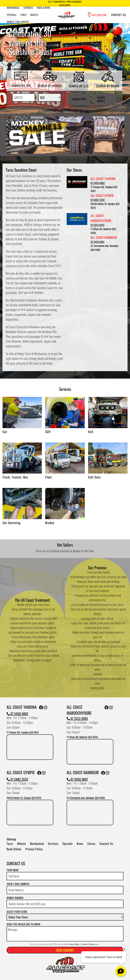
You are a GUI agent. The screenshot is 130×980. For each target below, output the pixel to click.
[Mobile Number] (65, 904)
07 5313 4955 (97, 225)
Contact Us (119, 15)
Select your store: (17, 912)
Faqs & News (44, 8)
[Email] (65, 890)
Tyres (23, 15)
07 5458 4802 (98, 183)
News (80, 844)
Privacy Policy (55, 112)
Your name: (13, 870)
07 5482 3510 (97, 200)
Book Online (14, 849)
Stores (91, 844)
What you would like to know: (24, 924)
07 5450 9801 (97, 242)
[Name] (65, 876)
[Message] (65, 934)
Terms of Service (70, 112)
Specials (12, 15)
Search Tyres (79, 99)
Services (28, 8)
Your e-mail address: (18, 884)
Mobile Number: (15, 898)
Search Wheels (101, 99)
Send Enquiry (65, 950)
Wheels (34, 15)
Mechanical (13, 8)
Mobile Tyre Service (18, 22)
